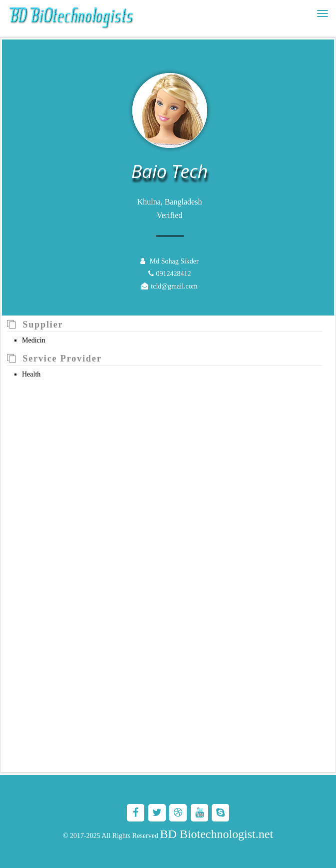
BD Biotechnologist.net (216, 834)
